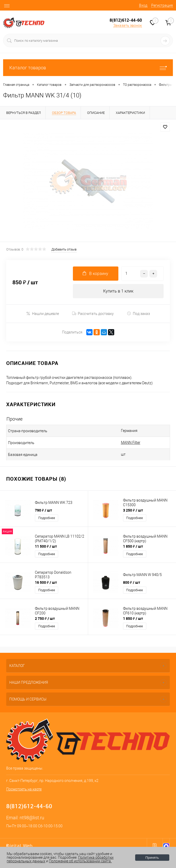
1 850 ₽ (133, 546)
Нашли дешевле (43, 314)
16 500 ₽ (46, 582)
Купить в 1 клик (118, 291)
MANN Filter (131, 443)
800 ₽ (132, 582)
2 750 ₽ (45, 618)
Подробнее (47, 518)
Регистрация (162, 5)
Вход (143, 5)
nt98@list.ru (32, 818)
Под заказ (138, 314)
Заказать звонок (128, 26)
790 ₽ (43, 510)
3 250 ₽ (133, 510)
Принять (152, 858)
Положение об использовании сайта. (80, 861)
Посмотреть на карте (24, 789)
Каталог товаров (88, 68)
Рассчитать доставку (93, 314)
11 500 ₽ (46, 546)
